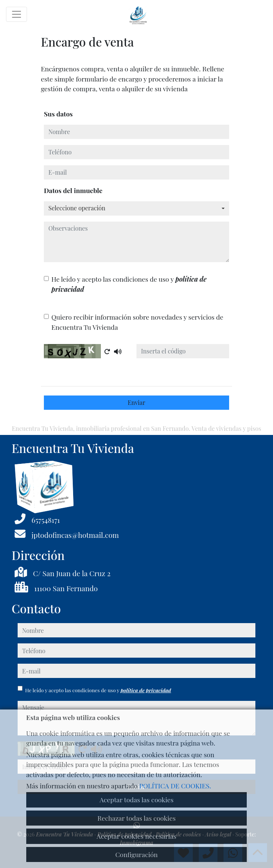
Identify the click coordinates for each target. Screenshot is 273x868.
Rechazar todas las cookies (137, 818)
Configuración (136, 854)
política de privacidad (146, 690)
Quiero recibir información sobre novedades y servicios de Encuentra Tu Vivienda (137, 322)
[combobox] (136, 208)
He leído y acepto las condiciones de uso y (129, 284)
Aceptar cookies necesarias (136, 836)
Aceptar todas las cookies (136, 799)
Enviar (137, 402)
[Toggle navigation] (16, 14)
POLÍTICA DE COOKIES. (175, 786)
